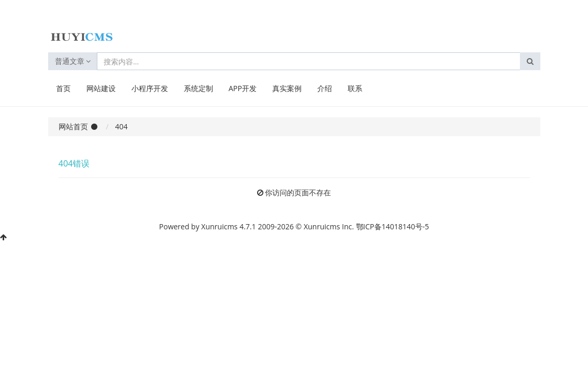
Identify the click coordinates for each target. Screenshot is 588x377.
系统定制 (198, 88)
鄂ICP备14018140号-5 (393, 226)
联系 (355, 88)
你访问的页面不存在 (298, 192)
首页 (63, 88)
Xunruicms (219, 226)
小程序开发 (150, 88)
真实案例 (287, 88)
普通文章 (73, 61)
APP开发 (243, 88)
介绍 (325, 88)
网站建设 (101, 88)
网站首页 (73, 126)
